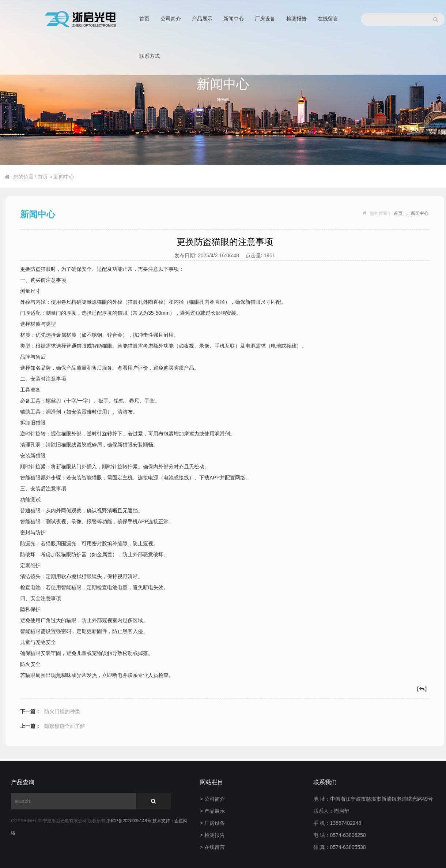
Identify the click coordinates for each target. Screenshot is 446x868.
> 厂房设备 (212, 823)
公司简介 (171, 19)
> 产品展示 (212, 811)
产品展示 (202, 19)
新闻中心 (234, 19)
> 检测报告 (212, 835)
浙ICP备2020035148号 (129, 821)
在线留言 (328, 19)
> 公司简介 (212, 799)
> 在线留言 (212, 847)
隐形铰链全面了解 (65, 726)
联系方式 (150, 56)
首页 (144, 19)
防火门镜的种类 (62, 711)
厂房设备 (265, 19)
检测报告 (296, 19)
